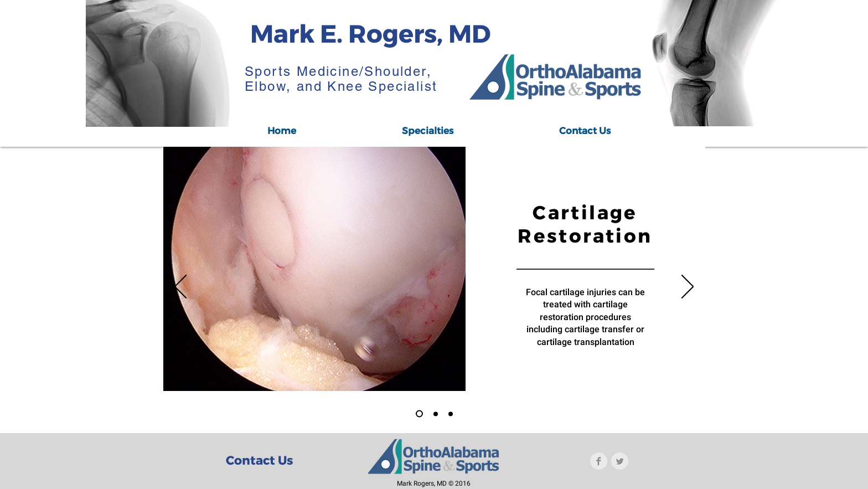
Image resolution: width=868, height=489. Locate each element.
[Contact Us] (259, 461)
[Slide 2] (436, 414)
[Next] (688, 287)
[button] (427, 131)
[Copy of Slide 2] (451, 414)
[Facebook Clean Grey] (599, 461)
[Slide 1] (419, 414)
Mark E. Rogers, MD (370, 34)
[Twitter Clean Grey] (620, 461)
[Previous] (180, 287)
